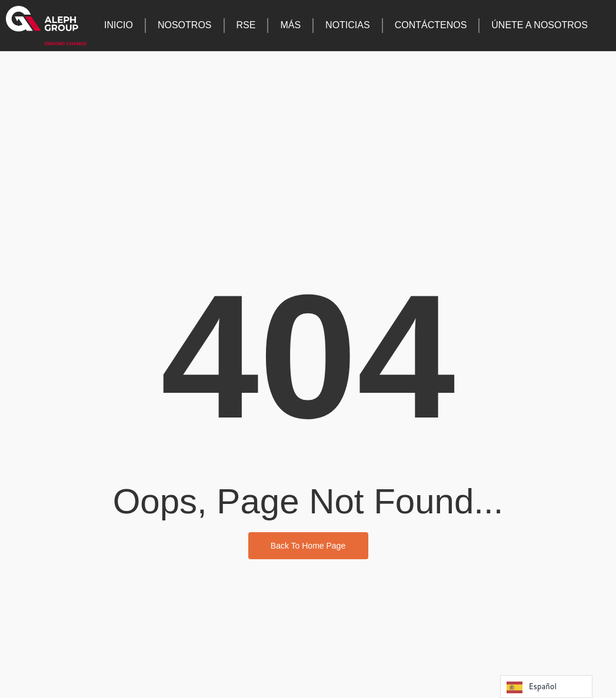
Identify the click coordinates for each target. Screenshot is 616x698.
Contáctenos (431, 25)
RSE (246, 25)
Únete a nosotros (540, 25)
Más (290, 25)
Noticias (348, 25)
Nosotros (185, 25)
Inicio (119, 25)
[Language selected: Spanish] (546, 687)
